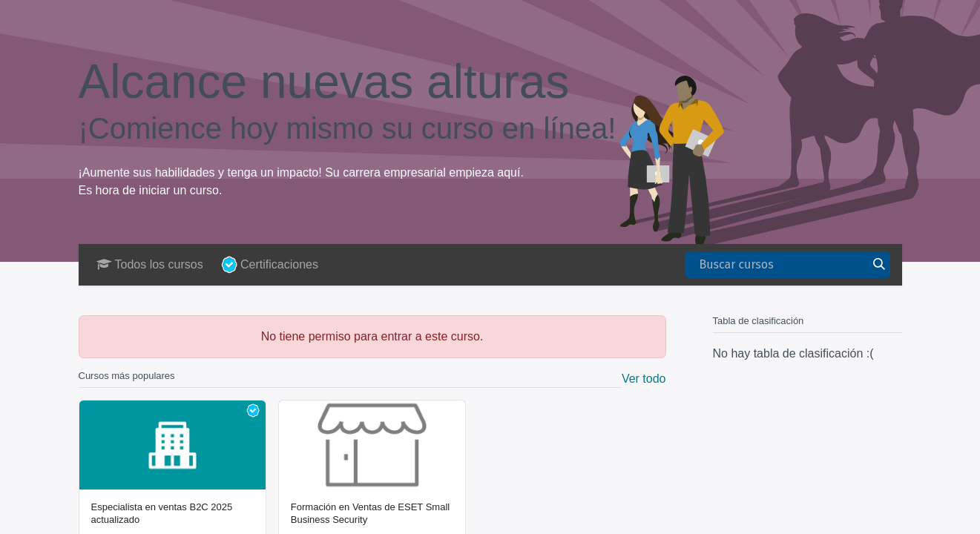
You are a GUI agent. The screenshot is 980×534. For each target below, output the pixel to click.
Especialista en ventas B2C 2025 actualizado (162, 513)
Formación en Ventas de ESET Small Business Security (370, 513)
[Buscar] (879, 265)
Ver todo (644, 379)
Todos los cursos (150, 264)
